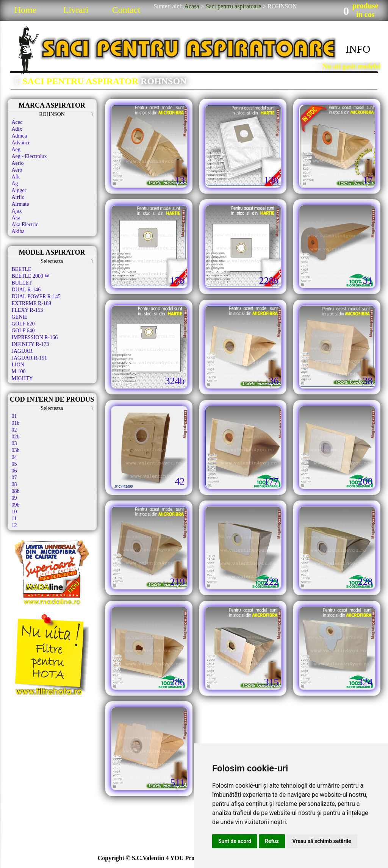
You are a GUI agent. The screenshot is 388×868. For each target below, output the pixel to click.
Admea (19, 136)
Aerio (18, 163)
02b (16, 437)
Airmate (20, 204)
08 (14, 484)
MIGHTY (22, 378)
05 (14, 464)
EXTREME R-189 (32, 303)
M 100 (19, 371)
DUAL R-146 (26, 290)
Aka (16, 218)
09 (14, 498)
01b (16, 423)
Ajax (17, 211)
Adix (17, 129)
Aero (17, 170)
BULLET (22, 283)
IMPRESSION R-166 (35, 337)
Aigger (19, 190)
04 (14, 457)
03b (16, 450)
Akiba (18, 231)
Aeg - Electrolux (29, 156)
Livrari (76, 10)
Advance (21, 143)
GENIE (20, 317)
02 (14, 430)
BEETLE (22, 269)
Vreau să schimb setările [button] (322, 841)
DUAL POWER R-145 (36, 296)
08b (16, 491)
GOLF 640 (23, 331)
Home (26, 10)
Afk (16, 177)
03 (14, 443)
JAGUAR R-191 (30, 358)
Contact (126, 10)
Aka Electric (25, 224)
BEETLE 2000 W (31, 276)
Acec (17, 122)
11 (14, 518)
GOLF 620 (23, 324)
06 (14, 471)
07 (14, 478)
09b (16, 505)
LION (18, 365)
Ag (15, 184)
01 (14, 416)
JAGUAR (22, 351)
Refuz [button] (272, 841)
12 (14, 525)
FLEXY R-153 (27, 310)
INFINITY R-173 (31, 344)
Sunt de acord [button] (235, 841)
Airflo (18, 197)
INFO (358, 49)
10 (14, 512)
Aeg (16, 149)
